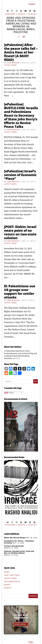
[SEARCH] (33, 596)
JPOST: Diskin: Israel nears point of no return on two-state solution (20, 232)
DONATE (22, 14)
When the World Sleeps (15, 538)
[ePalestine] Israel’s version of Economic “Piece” (20, 175)
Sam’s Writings (12, 575)
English (9, 393)
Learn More (20, 624)
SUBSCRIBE (10, 14)
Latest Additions (12, 534)
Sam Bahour (13, 63)
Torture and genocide (14, 546)
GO (36, 381)
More (16, 358)
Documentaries (12, 581)
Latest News (10, 65)
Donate (8, 588)
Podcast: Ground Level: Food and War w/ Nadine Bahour (19, 552)
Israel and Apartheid (21, 616)
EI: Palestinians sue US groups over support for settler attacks (20, 292)
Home (7, 572)
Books (7, 585)
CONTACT (33, 14)
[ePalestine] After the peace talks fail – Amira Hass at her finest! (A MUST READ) (21, 52)
